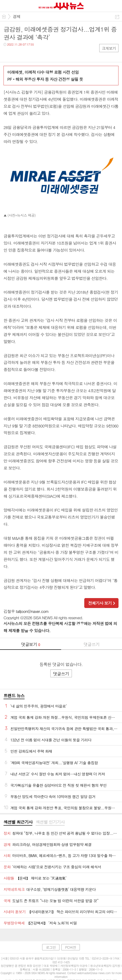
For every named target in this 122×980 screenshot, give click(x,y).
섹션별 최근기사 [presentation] (18, 822)
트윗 (17, 54)
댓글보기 (30, 644)
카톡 (26, 54)
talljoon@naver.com (32, 611)
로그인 (51, 947)
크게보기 (109, 48)
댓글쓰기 (92, 644)
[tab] (18, 822)
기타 (36, 54)
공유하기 (117, 17)
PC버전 (71, 947)
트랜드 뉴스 (14, 696)
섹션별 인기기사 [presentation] (50, 822)
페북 (8, 54)
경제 (17, 16)
